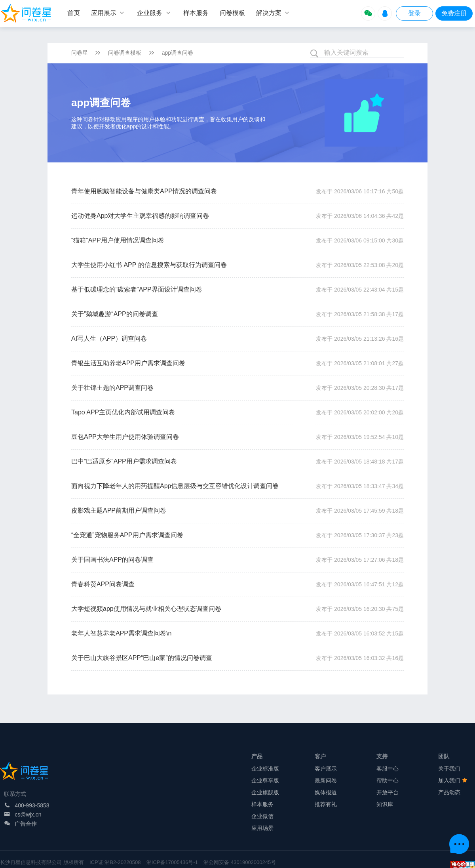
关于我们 (449, 769)
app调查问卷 (178, 53)
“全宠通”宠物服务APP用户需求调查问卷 (127, 535)
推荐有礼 (326, 804)
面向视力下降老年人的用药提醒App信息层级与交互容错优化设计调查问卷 (175, 486)
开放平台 (388, 792)
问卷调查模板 (125, 53)
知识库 (385, 804)
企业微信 (262, 816)
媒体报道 (326, 792)
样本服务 (262, 804)
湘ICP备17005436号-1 (172, 862)
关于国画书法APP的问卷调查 (112, 560)
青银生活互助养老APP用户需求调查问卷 (128, 363)
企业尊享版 (265, 780)
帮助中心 (388, 780)
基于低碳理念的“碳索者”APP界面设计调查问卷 (137, 289)
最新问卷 (326, 780)
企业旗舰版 (265, 792)
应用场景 (262, 828)
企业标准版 (265, 769)
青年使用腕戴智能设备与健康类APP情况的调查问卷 (144, 191)
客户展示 (326, 769)
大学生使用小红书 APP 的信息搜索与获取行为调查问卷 (149, 265)
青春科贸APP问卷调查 (103, 584)
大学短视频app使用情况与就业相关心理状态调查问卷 (146, 609)
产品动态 (449, 792)
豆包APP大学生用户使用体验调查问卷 (125, 437)
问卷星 (80, 53)
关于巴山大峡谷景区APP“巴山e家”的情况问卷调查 (142, 658)
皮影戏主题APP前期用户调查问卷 (119, 510)
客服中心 (388, 769)
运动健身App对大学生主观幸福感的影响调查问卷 (140, 216)
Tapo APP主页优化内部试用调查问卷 (123, 412)
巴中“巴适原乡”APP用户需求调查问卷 (124, 461)
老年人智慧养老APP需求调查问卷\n (121, 633)
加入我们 (453, 780)
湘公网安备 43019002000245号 (240, 862)
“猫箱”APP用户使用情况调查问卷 (118, 240)
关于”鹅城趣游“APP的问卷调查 (115, 314)
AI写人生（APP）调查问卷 (109, 339)
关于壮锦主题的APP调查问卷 (112, 388)
